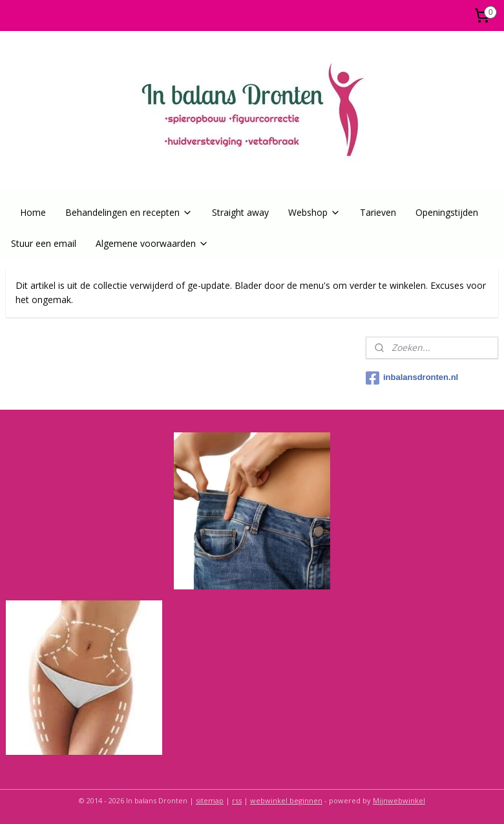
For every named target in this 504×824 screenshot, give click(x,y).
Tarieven (378, 212)
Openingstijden (447, 212)
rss (237, 800)
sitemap (210, 800)
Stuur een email (44, 243)
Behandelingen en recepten (129, 212)
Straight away (240, 212)
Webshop (314, 212)
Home (33, 212)
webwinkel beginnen (286, 800)
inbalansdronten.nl (412, 378)
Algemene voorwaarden (152, 243)
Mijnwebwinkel (399, 800)
